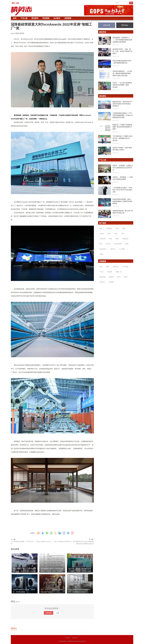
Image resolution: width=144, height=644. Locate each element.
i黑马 (119, 277)
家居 (101, 228)
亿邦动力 (102, 282)
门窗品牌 (102, 239)
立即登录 (49, 613)
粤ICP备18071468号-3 (79, 641)
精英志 (65, 641)
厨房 (109, 234)
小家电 (102, 234)
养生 (101, 244)
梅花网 (110, 272)
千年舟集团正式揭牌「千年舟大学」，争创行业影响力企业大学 (31, 543)
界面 (126, 277)
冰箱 (116, 234)
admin (13, 33)
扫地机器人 (103, 249)
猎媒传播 (102, 277)
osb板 (101, 254)
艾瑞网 (111, 282)
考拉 (101, 267)
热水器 (108, 244)
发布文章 (107, 25)
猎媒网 (111, 277)
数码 (127, 244)
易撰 (107, 267)
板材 (124, 228)
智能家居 (125, 239)
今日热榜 (125, 267)
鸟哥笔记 (116, 267)
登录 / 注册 (15, 3)
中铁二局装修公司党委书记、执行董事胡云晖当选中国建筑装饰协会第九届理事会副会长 (74, 543)
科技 (117, 228)
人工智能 (122, 249)
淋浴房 (113, 249)
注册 (58, 613)
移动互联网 (118, 244)
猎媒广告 (119, 272)
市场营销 (109, 228)
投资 (110, 239)
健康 (117, 239)
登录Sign (125, 25)
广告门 (102, 272)
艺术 (122, 234)
